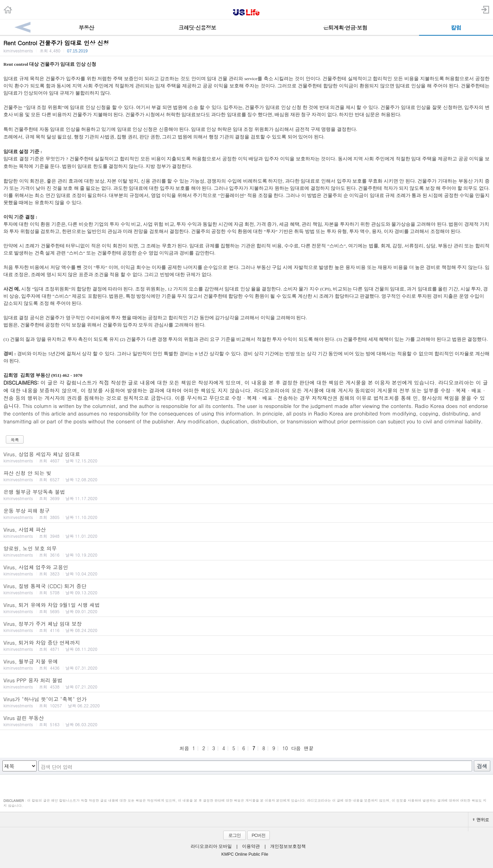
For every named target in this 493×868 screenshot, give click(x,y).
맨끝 (309, 748)
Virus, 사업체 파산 (246, 532)
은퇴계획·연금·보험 (345, 28)
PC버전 (258, 835)
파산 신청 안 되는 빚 (246, 476)
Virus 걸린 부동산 (246, 721)
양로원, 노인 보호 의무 (246, 551)
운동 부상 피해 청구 (246, 513)
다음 (296, 748)
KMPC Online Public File (245, 854)
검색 (482, 766)
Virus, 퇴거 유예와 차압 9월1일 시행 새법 (246, 608)
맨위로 (481, 820)
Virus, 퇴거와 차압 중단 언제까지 (246, 645)
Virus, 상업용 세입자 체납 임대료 (246, 457)
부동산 (86, 28)
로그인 (235, 835)
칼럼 (456, 28)
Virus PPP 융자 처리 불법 (246, 683)
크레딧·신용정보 (197, 28)
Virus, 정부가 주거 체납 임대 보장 (246, 627)
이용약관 (251, 846)
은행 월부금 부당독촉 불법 (246, 495)
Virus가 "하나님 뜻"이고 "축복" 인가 (246, 702)
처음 (184, 748)
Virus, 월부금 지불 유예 (246, 664)
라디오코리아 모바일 (211, 846)
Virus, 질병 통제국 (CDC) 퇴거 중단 (246, 589)
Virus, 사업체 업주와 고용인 (246, 570)
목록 (15, 440)
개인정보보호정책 (288, 846)
